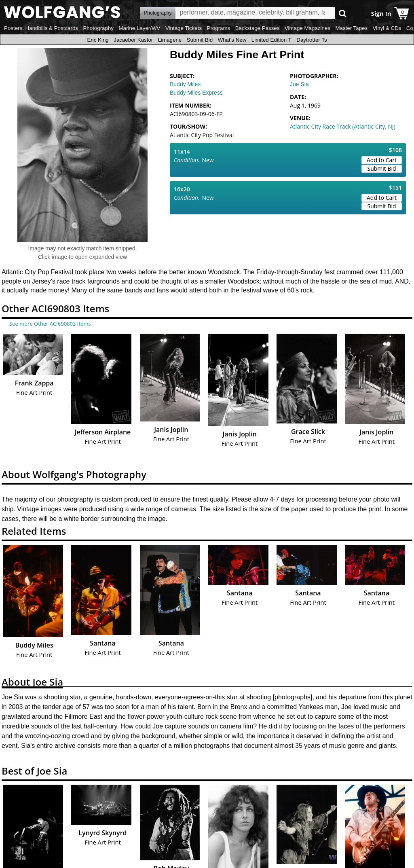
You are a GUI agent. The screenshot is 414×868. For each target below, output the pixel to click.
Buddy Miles (185, 84)
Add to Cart (382, 160)
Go (343, 13)
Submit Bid (200, 40)
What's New (232, 40)
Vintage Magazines (307, 28)
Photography (98, 28)
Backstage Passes (258, 28)
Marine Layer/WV (139, 28)
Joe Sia (299, 84)
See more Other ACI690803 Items (50, 324)
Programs (219, 28)
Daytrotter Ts (312, 40)
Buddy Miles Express (196, 93)
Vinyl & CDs (387, 28)
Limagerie (170, 40)
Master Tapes (351, 28)
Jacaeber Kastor (133, 40)
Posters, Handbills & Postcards (41, 28)
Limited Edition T (271, 40)
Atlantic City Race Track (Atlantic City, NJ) (343, 126)
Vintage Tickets (184, 28)
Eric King (98, 40)
